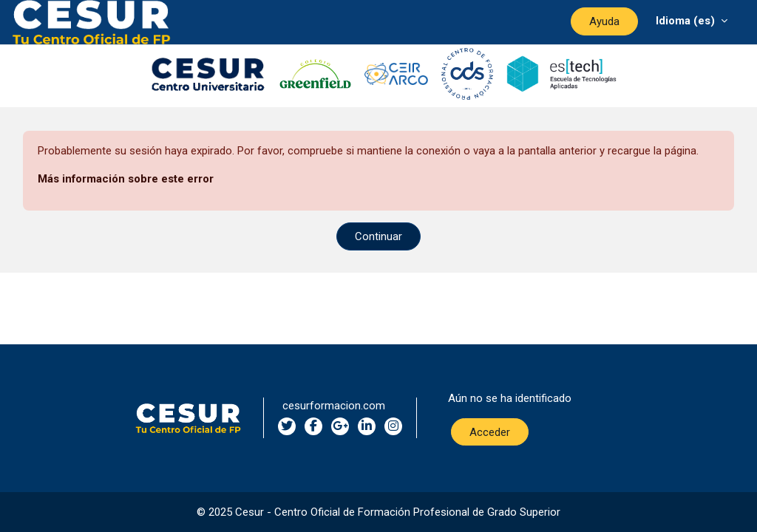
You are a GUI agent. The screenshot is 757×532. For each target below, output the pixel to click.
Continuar (378, 236)
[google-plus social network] (340, 426)
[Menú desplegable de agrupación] (692, 20)
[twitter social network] (287, 426)
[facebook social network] (313, 426)
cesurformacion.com (334, 406)
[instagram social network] (393, 426)
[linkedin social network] (367, 426)
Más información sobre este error (126, 179)
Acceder (490, 432)
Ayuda (604, 21)
